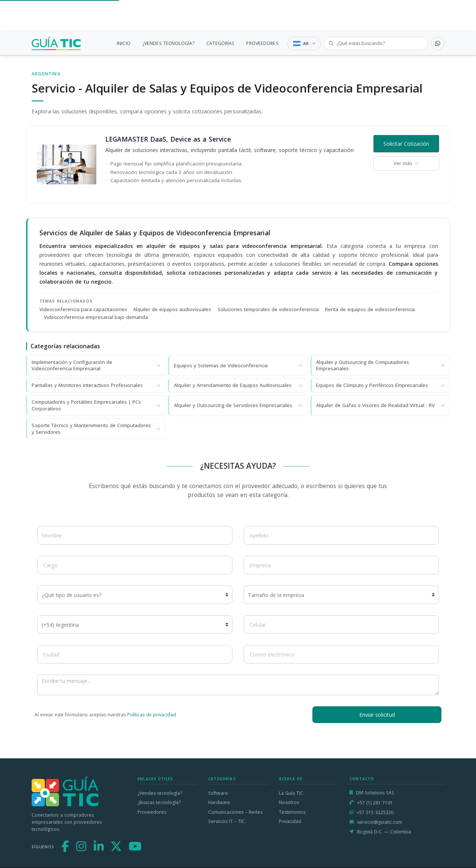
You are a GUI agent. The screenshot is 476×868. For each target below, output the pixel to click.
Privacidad (290, 821)
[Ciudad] (135, 654)
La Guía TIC (291, 793)
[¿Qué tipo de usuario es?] (135, 595)
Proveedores (152, 812)
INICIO (124, 43)
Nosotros (289, 802)
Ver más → (406, 163)
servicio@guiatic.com (380, 822)
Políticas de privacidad (152, 715)
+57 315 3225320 (375, 812)
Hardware (219, 802)
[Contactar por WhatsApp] (438, 43)
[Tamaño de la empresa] (341, 595)
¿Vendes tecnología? (160, 793)
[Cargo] (135, 565)
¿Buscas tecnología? (159, 802)
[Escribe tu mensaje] (238, 685)
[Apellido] (341, 535)
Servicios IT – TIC (226, 821)
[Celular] (341, 625)
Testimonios (292, 812)
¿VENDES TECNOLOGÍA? (168, 43)
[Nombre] (135, 535)
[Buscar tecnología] (376, 43)
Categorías (222, 779)
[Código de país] (135, 625)
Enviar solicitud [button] (377, 715)
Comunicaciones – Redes (235, 812)
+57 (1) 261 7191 (375, 803)
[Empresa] (341, 565)
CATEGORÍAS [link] (220, 43)
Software (218, 793)
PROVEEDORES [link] (262, 43)
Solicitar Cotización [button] (406, 144)
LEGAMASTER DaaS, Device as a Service (168, 139)
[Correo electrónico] (341, 654)
